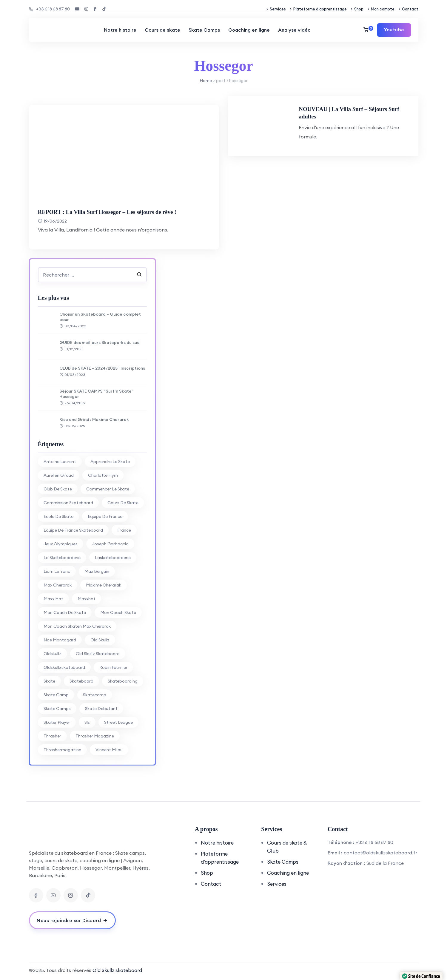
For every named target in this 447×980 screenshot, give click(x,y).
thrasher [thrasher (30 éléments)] (52, 736)
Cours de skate (162, 30)
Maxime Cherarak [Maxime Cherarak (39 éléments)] (104, 585)
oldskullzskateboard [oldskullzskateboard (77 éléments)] (64, 667)
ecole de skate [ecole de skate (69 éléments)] (58, 516)
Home (206, 81)
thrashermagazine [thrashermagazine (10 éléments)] (62, 750)
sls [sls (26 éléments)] (87, 722)
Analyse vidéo (293, 30)
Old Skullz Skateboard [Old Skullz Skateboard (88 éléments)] (98, 654)
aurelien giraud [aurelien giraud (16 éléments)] (59, 475)
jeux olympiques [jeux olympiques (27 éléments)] (61, 544)
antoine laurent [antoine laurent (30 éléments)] (60, 462)
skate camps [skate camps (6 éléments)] (57, 709)
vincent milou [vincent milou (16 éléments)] (109, 750)
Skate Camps (203, 30)
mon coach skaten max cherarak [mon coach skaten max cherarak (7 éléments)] (77, 626)
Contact (410, 9)
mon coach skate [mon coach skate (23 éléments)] (118, 612)
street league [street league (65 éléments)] (118, 722)
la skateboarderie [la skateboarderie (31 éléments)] (62, 558)
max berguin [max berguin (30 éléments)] (97, 571)
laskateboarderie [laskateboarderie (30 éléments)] (113, 558)
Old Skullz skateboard (117, 970)
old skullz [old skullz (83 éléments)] (100, 640)
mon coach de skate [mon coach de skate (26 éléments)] (65, 612)
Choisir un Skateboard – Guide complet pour (100, 317)
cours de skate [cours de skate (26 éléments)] (123, 503)
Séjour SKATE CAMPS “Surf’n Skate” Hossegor (97, 394)
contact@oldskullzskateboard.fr (380, 853)
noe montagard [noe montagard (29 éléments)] (60, 640)
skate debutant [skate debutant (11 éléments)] (101, 709)
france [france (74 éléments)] (124, 530)
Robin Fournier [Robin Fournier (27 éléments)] (113, 667)
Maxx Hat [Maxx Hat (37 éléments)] (53, 599)
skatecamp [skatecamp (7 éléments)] (95, 695)
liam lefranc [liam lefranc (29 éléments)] (57, 571)
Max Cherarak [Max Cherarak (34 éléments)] (58, 585)
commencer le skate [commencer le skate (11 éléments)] (108, 489)
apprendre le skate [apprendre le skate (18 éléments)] (110, 462)
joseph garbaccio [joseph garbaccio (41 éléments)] (110, 544)
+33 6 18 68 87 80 (49, 9)
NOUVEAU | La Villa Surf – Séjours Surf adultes (363, 112)
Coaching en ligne (248, 30)
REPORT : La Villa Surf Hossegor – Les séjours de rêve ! (118, 212)
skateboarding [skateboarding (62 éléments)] (123, 681)
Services (278, 9)
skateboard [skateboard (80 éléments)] (81, 681)
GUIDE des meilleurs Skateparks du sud (100, 342)
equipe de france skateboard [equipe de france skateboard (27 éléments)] (73, 530)
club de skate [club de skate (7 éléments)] (58, 489)
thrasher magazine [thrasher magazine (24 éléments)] (95, 736)
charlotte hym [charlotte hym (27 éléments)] (103, 475)
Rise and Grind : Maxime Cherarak (94, 419)
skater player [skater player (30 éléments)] (57, 722)
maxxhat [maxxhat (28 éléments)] (87, 599)
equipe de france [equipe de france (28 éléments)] (105, 516)
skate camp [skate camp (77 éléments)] (56, 695)
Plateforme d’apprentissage (320, 9)
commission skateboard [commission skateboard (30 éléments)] (68, 503)
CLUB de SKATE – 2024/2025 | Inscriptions (102, 368)
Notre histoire (119, 30)
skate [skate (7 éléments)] (49, 681)
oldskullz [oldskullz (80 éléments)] (53, 654)
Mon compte (383, 9)
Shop (359, 9)
